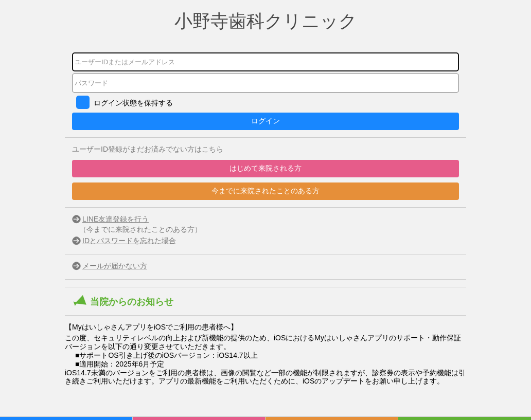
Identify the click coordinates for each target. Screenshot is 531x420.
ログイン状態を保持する (133, 103)
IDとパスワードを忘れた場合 (129, 241)
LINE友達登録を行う (116, 219)
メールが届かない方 (115, 266)
